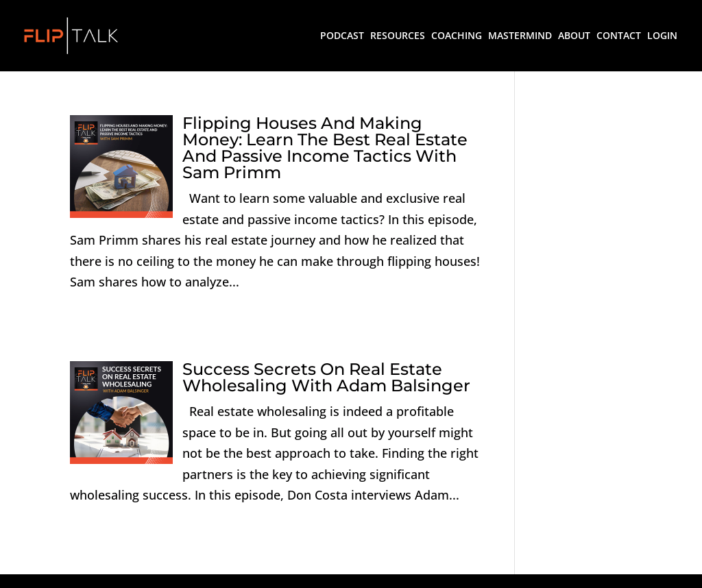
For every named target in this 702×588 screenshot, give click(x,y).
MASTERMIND (520, 36)
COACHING (457, 36)
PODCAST (342, 36)
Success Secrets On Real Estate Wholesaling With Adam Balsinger (326, 377)
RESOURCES (398, 36)
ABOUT (574, 36)
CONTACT (619, 36)
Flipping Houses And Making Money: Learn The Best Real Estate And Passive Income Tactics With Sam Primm (325, 148)
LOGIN (662, 36)
